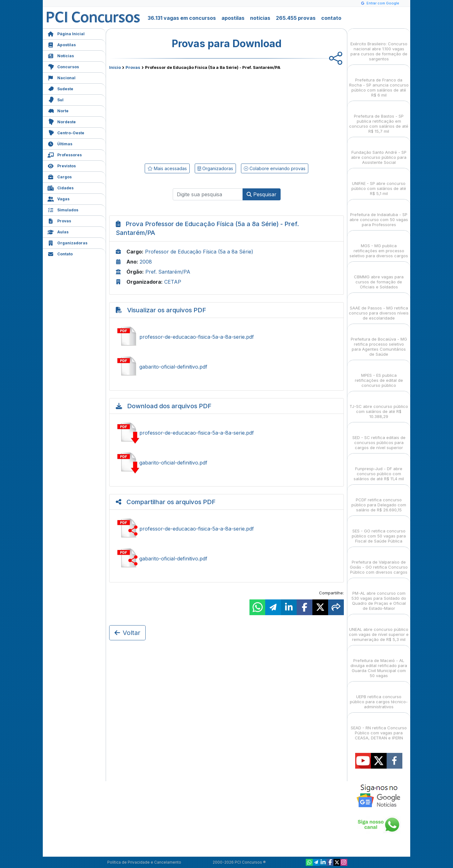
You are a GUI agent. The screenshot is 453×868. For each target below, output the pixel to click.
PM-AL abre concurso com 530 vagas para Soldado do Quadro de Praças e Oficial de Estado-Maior (379, 595)
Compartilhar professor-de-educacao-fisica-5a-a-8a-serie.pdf (226, 529)
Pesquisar (262, 194)
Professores (65, 154)
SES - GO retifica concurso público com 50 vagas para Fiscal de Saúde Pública (379, 530)
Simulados (63, 209)
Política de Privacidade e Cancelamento (144, 862)
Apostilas (62, 44)
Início (115, 67)
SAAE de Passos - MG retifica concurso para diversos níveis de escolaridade (379, 307)
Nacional (62, 77)
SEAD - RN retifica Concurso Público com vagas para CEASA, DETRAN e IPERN (379, 727)
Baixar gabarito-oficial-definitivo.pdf (226, 463)
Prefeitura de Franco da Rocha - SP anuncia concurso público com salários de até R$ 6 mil (379, 82)
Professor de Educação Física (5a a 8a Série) (199, 252)
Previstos (62, 165)
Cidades (61, 187)
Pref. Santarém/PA (168, 272)
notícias (260, 18)
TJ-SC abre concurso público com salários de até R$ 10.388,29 (379, 406)
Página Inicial (66, 33)
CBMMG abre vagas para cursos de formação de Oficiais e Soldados (379, 276)
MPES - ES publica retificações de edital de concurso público (379, 375)
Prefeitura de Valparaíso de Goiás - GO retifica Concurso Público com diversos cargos (379, 562)
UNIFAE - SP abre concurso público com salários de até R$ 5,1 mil (379, 183)
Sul (56, 99)
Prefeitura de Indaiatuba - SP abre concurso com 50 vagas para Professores (379, 214)
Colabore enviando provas (275, 168)
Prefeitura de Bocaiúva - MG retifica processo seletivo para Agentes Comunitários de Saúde (379, 341)
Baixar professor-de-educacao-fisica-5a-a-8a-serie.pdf (226, 433)
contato (331, 18)
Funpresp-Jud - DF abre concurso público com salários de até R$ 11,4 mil (379, 468)
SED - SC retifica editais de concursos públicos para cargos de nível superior (379, 437)
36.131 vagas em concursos (182, 18)
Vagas (59, 198)
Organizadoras (67, 242)
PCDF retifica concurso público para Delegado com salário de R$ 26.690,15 (379, 499)
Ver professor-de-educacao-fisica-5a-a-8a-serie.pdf (226, 337)
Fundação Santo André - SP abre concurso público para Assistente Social (379, 152)
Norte (58, 110)
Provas (59, 220)
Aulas (58, 231)
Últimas (60, 143)
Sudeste (60, 88)
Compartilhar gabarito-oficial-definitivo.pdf (226, 559)
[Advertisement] (175, 115)
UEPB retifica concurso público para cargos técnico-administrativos (379, 696)
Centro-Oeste (66, 132)
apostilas (233, 18)
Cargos (60, 176)
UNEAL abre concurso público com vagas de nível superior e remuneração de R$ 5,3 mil (379, 629)
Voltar (127, 633)
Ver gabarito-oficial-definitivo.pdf (226, 367)
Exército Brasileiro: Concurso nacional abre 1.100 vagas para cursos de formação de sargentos (379, 46)
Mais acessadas (167, 168)
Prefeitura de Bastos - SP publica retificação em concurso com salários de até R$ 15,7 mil (379, 118)
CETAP (173, 282)
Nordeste (62, 121)
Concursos (63, 66)
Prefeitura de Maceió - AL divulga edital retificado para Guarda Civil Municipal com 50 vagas (379, 662)
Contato (60, 253)
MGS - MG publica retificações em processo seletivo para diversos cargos (379, 245)
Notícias (61, 55)
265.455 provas (296, 18)
